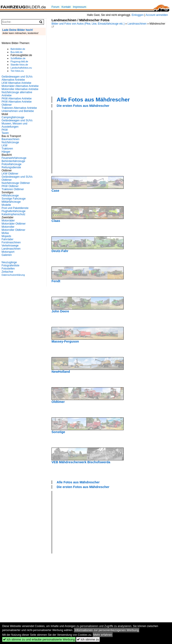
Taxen (5, 133)
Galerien (7, 255)
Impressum (79, 7)
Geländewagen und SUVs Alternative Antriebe (17, 78)
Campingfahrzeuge (13, 117)
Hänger (6, 152)
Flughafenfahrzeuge (14, 211)
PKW (5, 130)
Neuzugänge (9, 262)
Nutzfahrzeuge (10, 142)
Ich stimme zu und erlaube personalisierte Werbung (39, 639)
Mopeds (6, 236)
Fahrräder (8, 239)
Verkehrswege (10, 246)
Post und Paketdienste (15, 208)
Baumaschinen (10, 139)
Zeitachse (7, 272)
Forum (55, 7)
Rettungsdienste (11, 167)
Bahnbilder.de (18, 49)
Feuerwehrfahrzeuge (14, 158)
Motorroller (8, 227)
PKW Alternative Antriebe (17, 99)
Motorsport (8, 252)
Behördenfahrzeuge (13, 161)
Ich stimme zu (88, 639)
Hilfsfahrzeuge (10, 196)
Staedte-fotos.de (19, 65)
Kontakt (66, 7)
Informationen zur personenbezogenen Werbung (107, 630)
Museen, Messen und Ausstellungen (14, 125)
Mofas (5, 233)
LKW (4, 145)
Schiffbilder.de (18, 58)
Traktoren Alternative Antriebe (19, 108)
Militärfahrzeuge (11, 202)
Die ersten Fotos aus (83, 106)
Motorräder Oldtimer (14, 224)
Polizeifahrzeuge (12, 164)
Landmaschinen (137, 24)
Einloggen (138, 15)
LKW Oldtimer (10, 174)
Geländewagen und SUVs (17, 120)
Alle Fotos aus (93, 100)
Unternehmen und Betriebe (18, 111)
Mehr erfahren (103, 635)
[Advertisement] (112, 62)
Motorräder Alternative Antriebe (20, 86)
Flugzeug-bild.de (19, 61)
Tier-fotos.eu (17, 71)
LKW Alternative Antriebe (16, 83)
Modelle (6, 205)
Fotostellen (8, 269)
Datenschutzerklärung (13, 275)
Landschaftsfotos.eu (21, 68)
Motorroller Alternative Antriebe (20, 89)
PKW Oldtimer (10, 186)
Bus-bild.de (16, 52)
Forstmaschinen (11, 242)
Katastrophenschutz (13, 214)
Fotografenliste (10, 265)
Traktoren (7, 149)
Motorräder (8, 221)
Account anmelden (157, 15)
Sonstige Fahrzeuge (14, 199)
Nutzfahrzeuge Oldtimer (16, 183)
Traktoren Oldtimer (13, 189)
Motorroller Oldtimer (13, 230)
